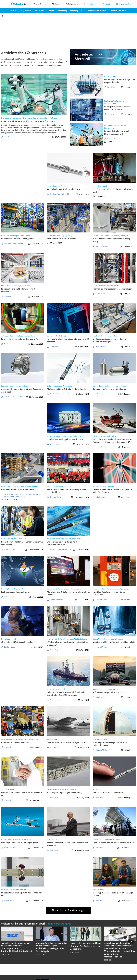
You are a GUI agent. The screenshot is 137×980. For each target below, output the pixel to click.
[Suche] (84, 4)
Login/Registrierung (127, 4)
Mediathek (56, 4)
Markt (14, 11)
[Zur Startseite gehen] (20, 4)
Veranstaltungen (40, 4)
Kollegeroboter (25, 11)
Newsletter (108, 4)
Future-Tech (39, 11)
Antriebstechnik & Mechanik (96, 11)
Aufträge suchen (73, 4)
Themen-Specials (117, 11)
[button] (131, 941)
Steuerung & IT (76, 11)
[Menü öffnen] (5, 4)
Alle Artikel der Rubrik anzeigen (69, 910)
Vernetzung (62, 11)
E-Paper (93, 4)
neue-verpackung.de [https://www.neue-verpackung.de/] (59, 924)
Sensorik (51, 11)
